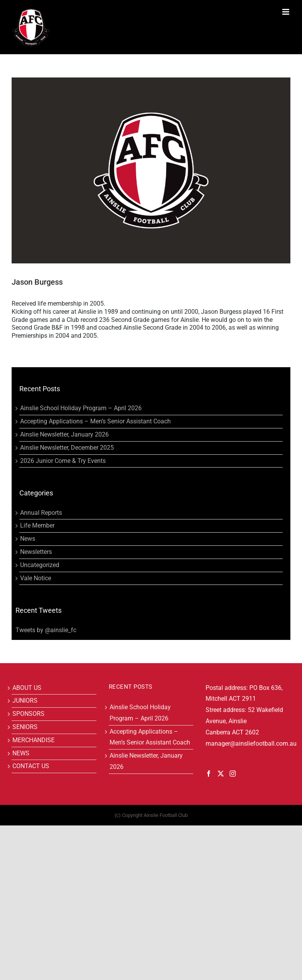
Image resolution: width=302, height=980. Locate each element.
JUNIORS (25, 701)
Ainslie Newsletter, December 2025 (67, 448)
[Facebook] (209, 774)
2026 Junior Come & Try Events (63, 461)
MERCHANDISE (33, 740)
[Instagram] (233, 774)
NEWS (21, 753)
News (28, 539)
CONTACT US (31, 766)
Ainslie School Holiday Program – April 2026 (81, 408)
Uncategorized (40, 565)
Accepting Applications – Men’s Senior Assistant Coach (95, 421)
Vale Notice (36, 578)
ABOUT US (27, 688)
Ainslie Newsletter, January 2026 (64, 434)
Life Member (37, 525)
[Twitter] (221, 774)
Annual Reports (41, 513)
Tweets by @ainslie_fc (46, 630)
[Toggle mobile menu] (286, 12)
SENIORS (25, 727)
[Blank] (151, 170)
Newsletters (36, 552)
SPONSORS (28, 714)
